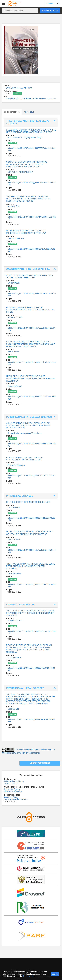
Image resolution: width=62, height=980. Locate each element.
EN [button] (59, 3)
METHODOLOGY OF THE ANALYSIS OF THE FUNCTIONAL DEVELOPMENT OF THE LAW (26, 232)
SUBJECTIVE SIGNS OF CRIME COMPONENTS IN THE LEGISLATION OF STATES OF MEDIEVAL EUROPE (31, 131)
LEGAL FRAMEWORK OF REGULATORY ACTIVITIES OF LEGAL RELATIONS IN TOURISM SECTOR (30, 533)
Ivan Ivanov (13, 172)
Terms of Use (29, 976)
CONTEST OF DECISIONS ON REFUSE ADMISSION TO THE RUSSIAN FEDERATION (29, 276)
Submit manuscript (50, 10)
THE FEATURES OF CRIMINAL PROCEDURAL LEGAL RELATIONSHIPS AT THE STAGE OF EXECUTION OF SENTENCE (30, 613)
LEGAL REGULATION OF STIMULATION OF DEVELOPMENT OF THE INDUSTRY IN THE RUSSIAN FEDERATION (30, 378)
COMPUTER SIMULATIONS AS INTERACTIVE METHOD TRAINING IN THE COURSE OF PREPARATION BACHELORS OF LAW (27, 164)
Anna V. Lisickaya (34, 433)
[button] (3, 3)
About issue (29, 112)
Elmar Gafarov (14, 507)
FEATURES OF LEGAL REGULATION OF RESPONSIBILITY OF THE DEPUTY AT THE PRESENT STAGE (30, 310)
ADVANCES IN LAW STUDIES (19, 88)
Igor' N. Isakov (14, 352)
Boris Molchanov (15, 138)
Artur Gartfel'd (14, 206)
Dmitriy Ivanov (14, 283)
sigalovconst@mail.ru (13, 791)
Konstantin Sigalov (12, 789)
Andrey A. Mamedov (16, 465)
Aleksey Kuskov (26, 172)
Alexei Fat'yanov (15, 386)
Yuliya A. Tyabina (15, 621)
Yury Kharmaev (14, 657)
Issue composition (12, 112)
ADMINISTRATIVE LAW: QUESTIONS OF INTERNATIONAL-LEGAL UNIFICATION (24, 459)
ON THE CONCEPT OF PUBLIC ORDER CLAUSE (28, 502)
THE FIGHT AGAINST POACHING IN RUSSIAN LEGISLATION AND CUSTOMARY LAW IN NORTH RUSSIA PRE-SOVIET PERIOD (28, 199)
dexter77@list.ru (11, 783)
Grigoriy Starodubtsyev (33, 138)
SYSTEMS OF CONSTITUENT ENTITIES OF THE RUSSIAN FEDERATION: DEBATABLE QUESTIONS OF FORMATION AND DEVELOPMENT (31, 344)
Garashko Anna (11, 797)
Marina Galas (13, 709)
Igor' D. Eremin (14, 539)
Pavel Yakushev (14, 574)
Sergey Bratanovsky (16, 433)
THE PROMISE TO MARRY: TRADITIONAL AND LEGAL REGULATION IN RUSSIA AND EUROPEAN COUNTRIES (31, 566)
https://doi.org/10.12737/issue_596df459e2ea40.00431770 (31, 98)
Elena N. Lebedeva (16, 238)
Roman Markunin (15, 317)
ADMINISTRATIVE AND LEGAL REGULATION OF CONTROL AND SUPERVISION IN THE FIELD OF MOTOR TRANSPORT (28, 425)
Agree (55, 974)
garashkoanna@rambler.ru (16, 799)
